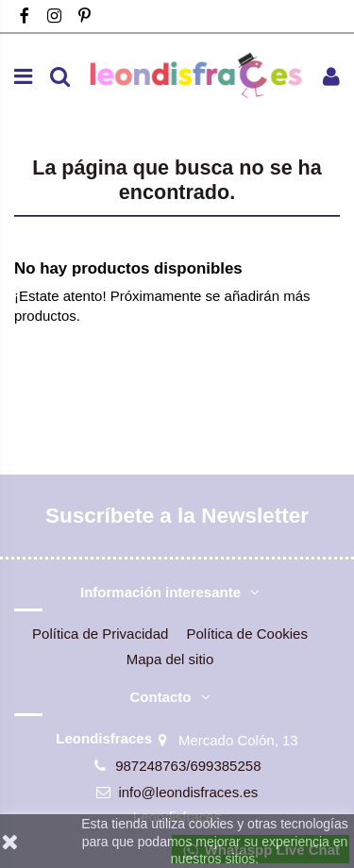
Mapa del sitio (170, 659)
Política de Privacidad (100, 634)
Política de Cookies (247, 634)
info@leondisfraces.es (188, 792)
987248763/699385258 (188, 766)
